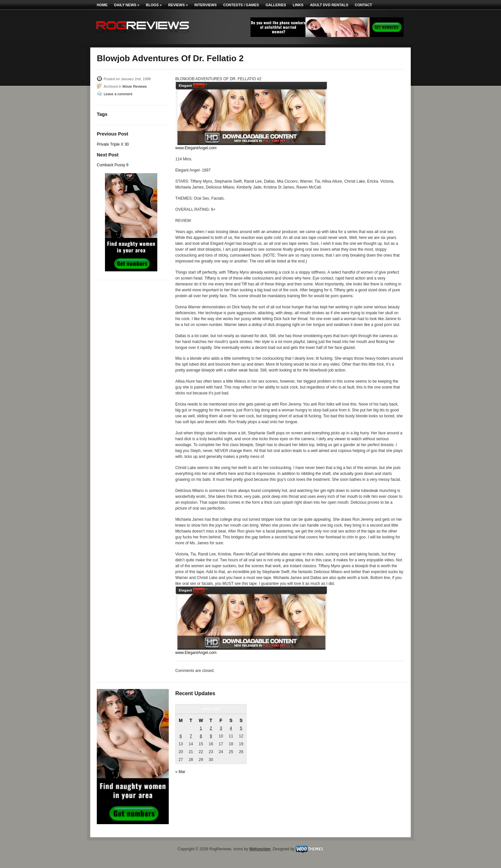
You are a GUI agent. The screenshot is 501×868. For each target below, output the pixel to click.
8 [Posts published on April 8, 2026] (201, 736)
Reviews (178, 5)
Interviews (205, 5)
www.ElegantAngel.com (196, 148)
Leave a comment (118, 94)
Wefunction (260, 849)
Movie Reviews (134, 86)
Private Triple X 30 (113, 144)
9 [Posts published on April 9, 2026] (211, 736)
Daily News (127, 5)
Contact (363, 5)
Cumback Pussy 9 (113, 165)
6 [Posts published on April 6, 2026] (181, 736)
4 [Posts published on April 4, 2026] (231, 728)
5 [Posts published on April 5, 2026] (241, 728)
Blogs (154, 5)
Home (102, 5)
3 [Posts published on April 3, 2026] (221, 728)
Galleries (276, 5)
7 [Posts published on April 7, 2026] (191, 736)
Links (298, 5)
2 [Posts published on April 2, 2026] (211, 728)
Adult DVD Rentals (329, 5)
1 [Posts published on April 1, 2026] (201, 728)
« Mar (180, 772)
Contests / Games (241, 5)
